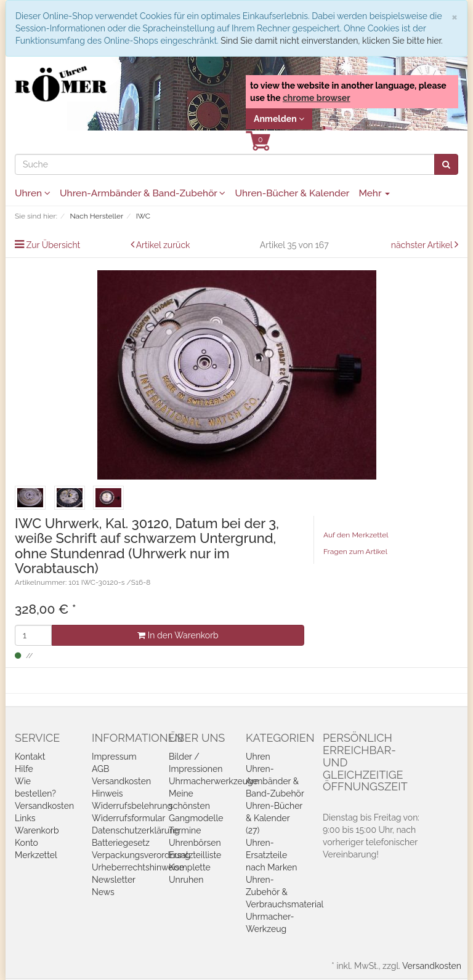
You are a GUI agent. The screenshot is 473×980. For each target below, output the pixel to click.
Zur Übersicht (54, 245)
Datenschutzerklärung (136, 830)
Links (25, 818)
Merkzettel (36, 855)
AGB (100, 769)
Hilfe (24, 769)
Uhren (33, 193)
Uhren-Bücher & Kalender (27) (274, 818)
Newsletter (114, 880)
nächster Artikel (423, 245)
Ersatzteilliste (195, 855)
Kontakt (30, 757)
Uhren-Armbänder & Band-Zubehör (143, 193)
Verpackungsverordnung (141, 855)
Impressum (114, 757)
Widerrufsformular (128, 818)
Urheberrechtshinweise (138, 867)
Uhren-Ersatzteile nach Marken (271, 855)
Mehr (374, 193)
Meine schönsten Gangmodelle (196, 806)
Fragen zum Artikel (355, 552)
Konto (26, 843)
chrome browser (317, 98)
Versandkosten (44, 806)
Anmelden (279, 119)
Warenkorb (37, 830)
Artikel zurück (163, 245)
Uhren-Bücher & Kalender (292, 193)
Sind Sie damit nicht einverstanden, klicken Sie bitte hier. (331, 41)
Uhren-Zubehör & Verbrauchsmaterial (285, 892)
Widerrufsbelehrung (132, 806)
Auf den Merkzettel (356, 535)
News (103, 892)
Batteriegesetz (121, 843)
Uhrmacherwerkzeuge (213, 781)
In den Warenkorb (178, 635)
